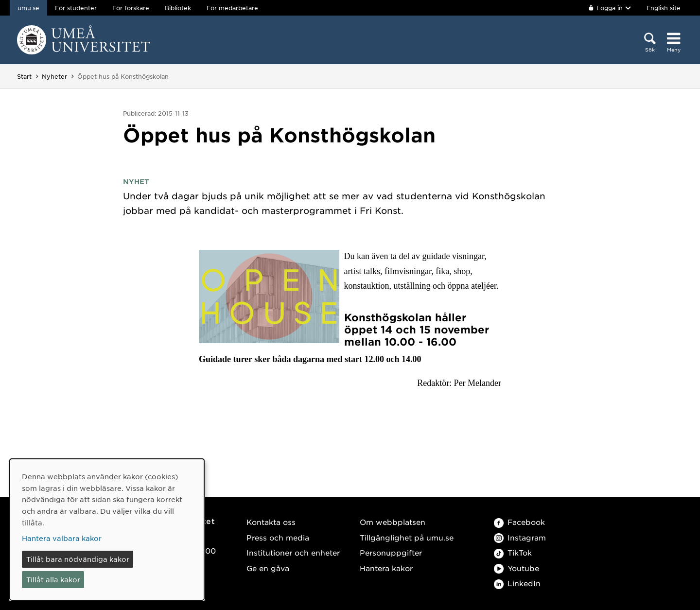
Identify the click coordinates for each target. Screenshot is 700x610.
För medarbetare (232, 8)
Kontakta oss (271, 522)
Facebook (519, 522)
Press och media (278, 537)
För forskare (131, 8)
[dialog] (107, 530)
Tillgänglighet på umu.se (407, 537)
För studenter (76, 8)
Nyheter (54, 76)
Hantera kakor (386, 568)
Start (24, 76)
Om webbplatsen (393, 522)
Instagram (520, 537)
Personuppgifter (391, 552)
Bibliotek (178, 8)
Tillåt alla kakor (53, 579)
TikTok (513, 552)
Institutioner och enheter (293, 552)
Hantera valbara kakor (62, 538)
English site (664, 8)
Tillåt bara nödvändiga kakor (78, 559)
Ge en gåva (268, 568)
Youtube (516, 568)
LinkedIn (517, 583)
